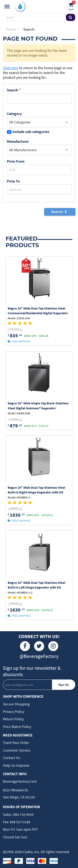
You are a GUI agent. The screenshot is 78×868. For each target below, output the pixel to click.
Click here (11, 68)
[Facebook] (25, 646)
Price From (16, 161)
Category (14, 114)
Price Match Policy (17, 727)
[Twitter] (39, 646)
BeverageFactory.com (20, 781)
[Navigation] (7, 7)
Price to (13, 181)
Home (13, 29)
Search (12, 90)
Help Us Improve (16, 765)
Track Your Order (16, 743)
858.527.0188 (20, 822)
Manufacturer (18, 141)
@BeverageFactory (39, 656)
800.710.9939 (23, 814)
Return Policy (13, 719)
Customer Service (17, 750)
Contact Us (12, 758)
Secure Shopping (16, 704)
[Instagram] (53, 646)
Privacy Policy (14, 711)
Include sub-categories (31, 132)
